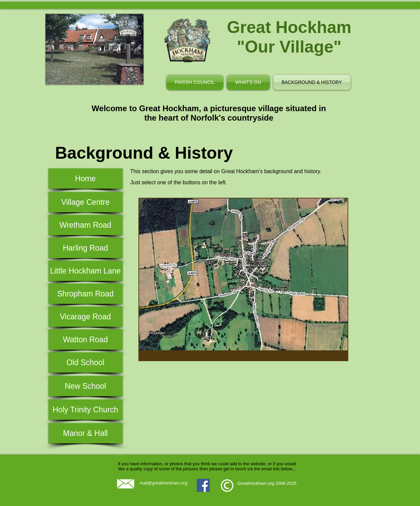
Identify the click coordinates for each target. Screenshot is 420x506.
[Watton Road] (86, 340)
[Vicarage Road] (86, 317)
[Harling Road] (86, 248)
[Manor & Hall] (86, 433)
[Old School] (86, 362)
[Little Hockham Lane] (86, 271)
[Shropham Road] (86, 294)
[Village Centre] (86, 202)
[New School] (86, 386)
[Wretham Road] (86, 225)
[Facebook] (203, 485)
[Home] (86, 179)
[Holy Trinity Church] (86, 410)
